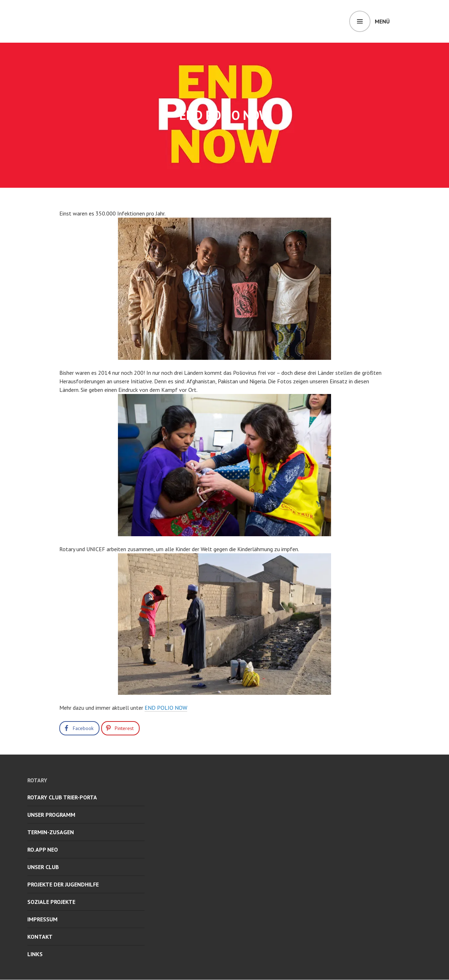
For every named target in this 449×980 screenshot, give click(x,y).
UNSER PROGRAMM (51, 815)
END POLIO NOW (166, 708)
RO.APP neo (43, 849)
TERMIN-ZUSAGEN (51, 832)
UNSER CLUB (43, 867)
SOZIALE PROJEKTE (51, 902)
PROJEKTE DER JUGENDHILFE (63, 884)
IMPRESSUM (42, 919)
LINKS (35, 954)
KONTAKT (40, 937)
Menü (382, 21)
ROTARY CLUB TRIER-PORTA (62, 797)
